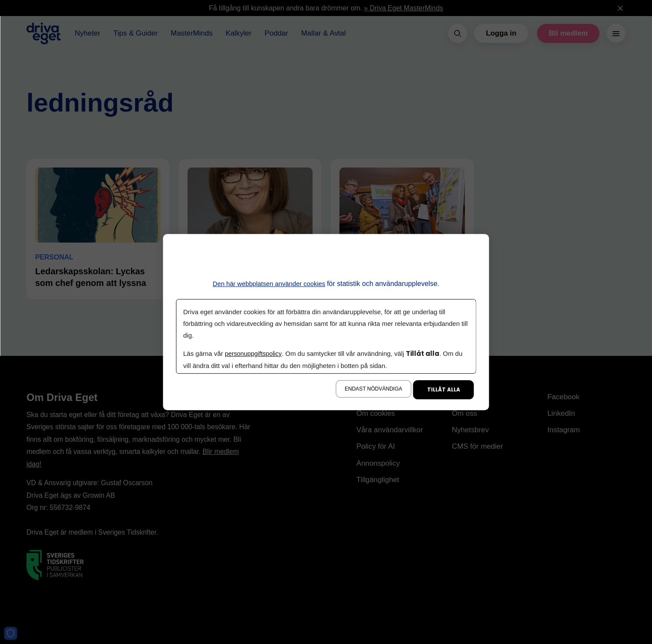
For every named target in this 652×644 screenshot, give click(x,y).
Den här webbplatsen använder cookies (269, 284)
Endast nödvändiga (373, 389)
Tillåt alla (444, 389)
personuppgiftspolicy (254, 353)
